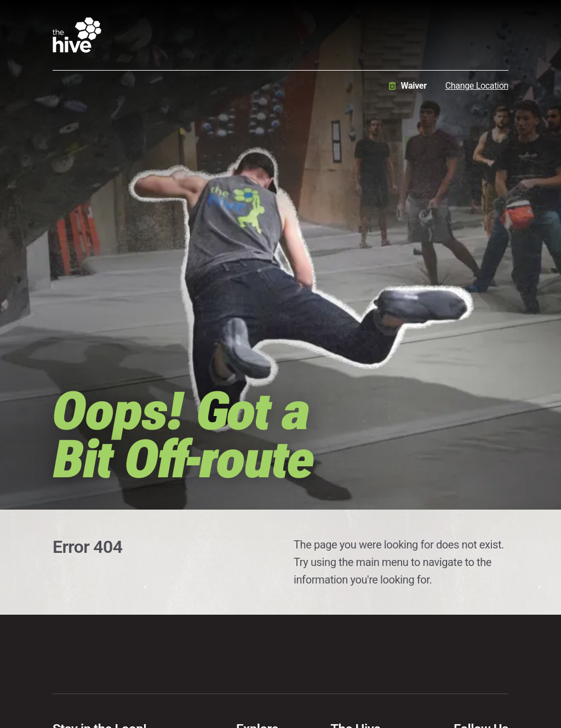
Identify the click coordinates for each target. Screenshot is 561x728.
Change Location (477, 86)
